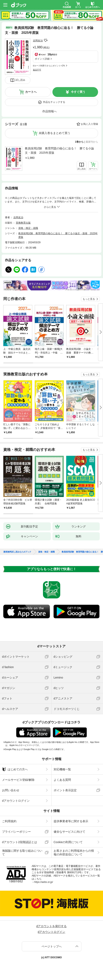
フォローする (46, 40)
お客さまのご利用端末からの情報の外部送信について (74, 853)
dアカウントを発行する (52, 926)
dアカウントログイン (16, 801)
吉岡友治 (38, 41)
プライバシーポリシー (16, 832)
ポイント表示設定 (65, 790)
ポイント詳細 (42, 59)
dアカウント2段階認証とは (20, 842)
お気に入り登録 (89, 124)
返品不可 (37, 70)
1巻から (79, 142)
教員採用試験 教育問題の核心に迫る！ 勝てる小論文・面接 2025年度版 (59, 151)
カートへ (31, 92)
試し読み (20, 80)
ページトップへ (52, 946)
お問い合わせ (11, 790)
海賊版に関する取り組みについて (22, 853)
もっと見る (89, 299)
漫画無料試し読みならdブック (17, 552)
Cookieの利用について (68, 842)
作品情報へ (50, 111)
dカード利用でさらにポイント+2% (49, 66)
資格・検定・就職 (28, 228)
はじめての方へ (15, 769)
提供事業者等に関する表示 (71, 821)
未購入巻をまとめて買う (54, 133)
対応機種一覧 (62, 769)
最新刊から (92, 142)
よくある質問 (62, 780)
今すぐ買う (78, 92)
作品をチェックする (54, 102)
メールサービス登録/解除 (18, 780)
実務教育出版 (23, 223)
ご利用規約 (9, 821)
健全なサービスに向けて (69, 832)
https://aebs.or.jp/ (43, 882)
